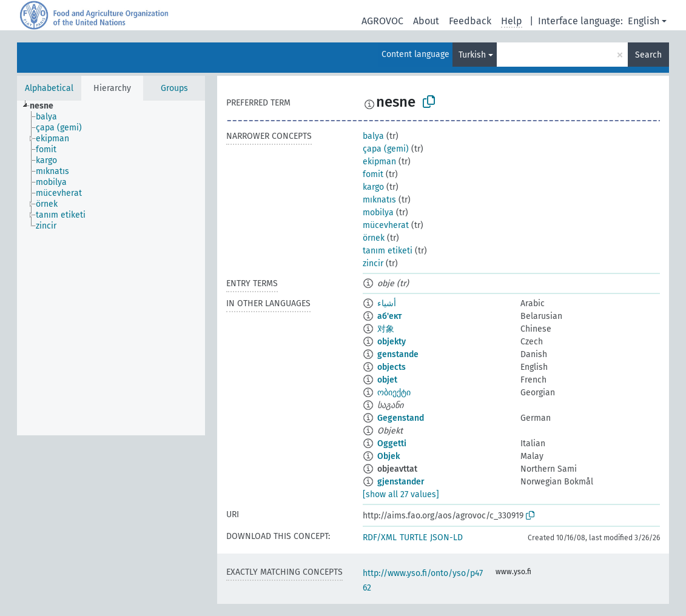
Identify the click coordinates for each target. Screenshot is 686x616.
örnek (374, 238)
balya (373, 136)
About (426, 21)
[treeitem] (47, 106)
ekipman (379, 162)
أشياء (387, 303)
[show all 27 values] (401, 494)
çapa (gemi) (386, 149)
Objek (388, 456)
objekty (392, 342)
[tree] (111, 268)
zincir (373, 263)
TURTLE (413, 537)
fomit (373, 174)
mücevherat (386, 225)
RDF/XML (380, 537)
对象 (386, 329)
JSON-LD (446, 537)
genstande (398, 354)
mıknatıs (379, 200)
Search (648, 55)
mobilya (378, 213)
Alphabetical (49, 88)
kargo (373, 187)
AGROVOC (382, 21)
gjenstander (401, 482)
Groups (174, 88)
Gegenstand (401, 418)
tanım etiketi (388, 251)
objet (387, 380)
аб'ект (389, 316)
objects (392, 367)
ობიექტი (394, 393)
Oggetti (392, 444)
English (644, 21)
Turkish (472, 55)
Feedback (470, 21)
